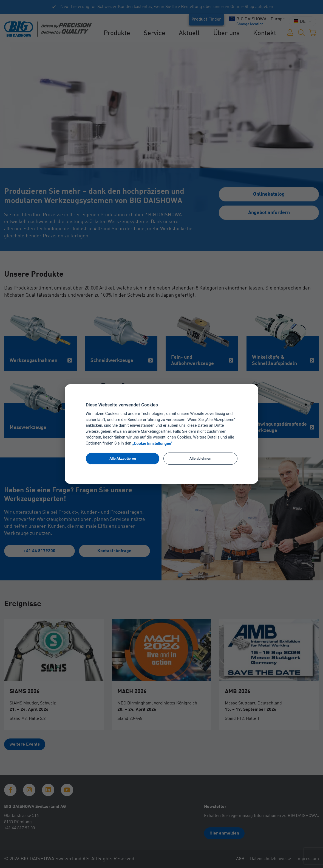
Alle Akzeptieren (123, 458)
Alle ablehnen (200, 458)
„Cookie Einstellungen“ (152, 444)
